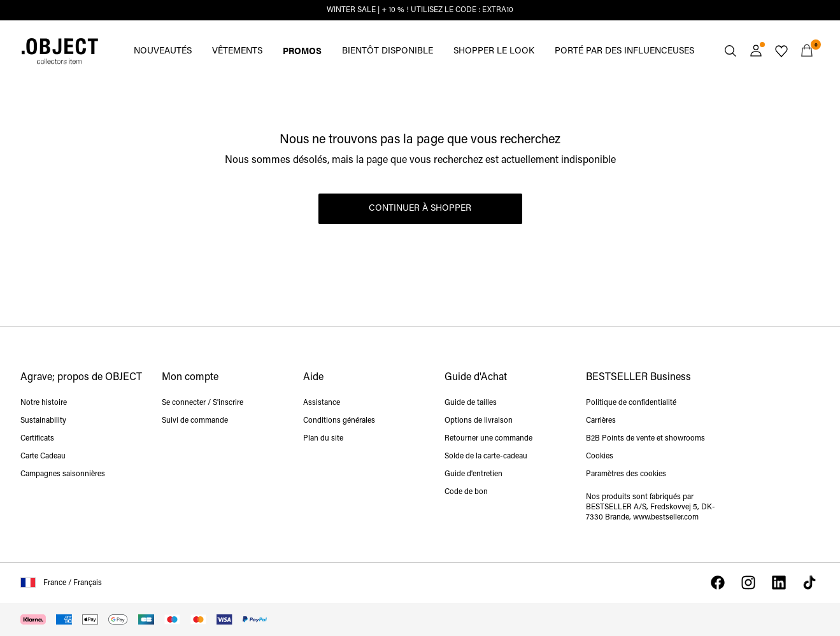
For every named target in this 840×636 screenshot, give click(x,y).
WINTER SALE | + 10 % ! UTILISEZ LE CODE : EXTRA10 (420, 10)
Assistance (322, 403)
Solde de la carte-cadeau (486, 456)
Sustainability (43, 421)
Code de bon (466, 492)
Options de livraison (479, 421)
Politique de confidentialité (631, 403)
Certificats (37, 439)
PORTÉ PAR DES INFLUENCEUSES (624, 51)
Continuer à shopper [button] (420, 208)
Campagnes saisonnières (63, 474)
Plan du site (323, 439)
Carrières (601, 421)
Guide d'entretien (473, 474)
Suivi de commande (195, 421)
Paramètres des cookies (626, 474)
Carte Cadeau (43, 456)
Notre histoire (44, 403)
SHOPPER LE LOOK (494, 51)
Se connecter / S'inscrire (203, 403)
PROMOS (302, 50)
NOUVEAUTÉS (163, 51)
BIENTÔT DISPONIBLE (388, 51)
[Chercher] (730, 51)
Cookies (600, 456)
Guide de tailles (471, 403)
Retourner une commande (488, 439)
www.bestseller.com (666, 518)
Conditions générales (339, 421)
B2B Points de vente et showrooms (645, 439)
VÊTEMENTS (237, 51)
